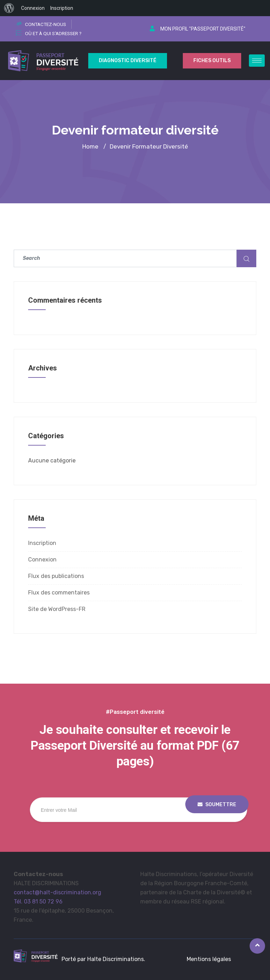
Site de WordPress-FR (57, 609)
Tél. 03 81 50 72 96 (38, 902)
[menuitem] (9, 8)
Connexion (42, 560)
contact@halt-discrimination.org (57, 892)
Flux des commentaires (59, 593)
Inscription (42, 543)
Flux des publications (56, 576)
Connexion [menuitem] (33, 8)
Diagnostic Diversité (128, 61)
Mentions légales (209, 959)
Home (90, 146)
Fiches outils (212, 61)
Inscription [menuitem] (62, 8)
